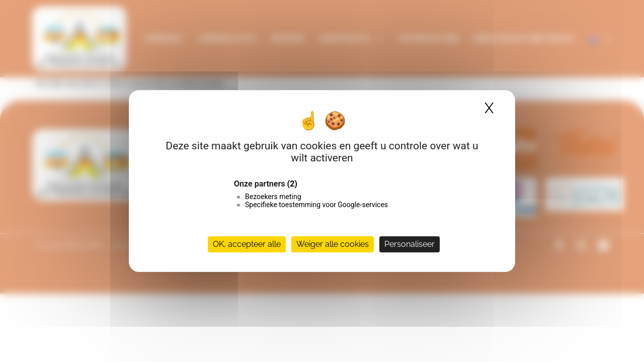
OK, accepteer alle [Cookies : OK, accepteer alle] (247, 244)
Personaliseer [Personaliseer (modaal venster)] (410, 244)
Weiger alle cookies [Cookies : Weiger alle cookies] (333, 244)
